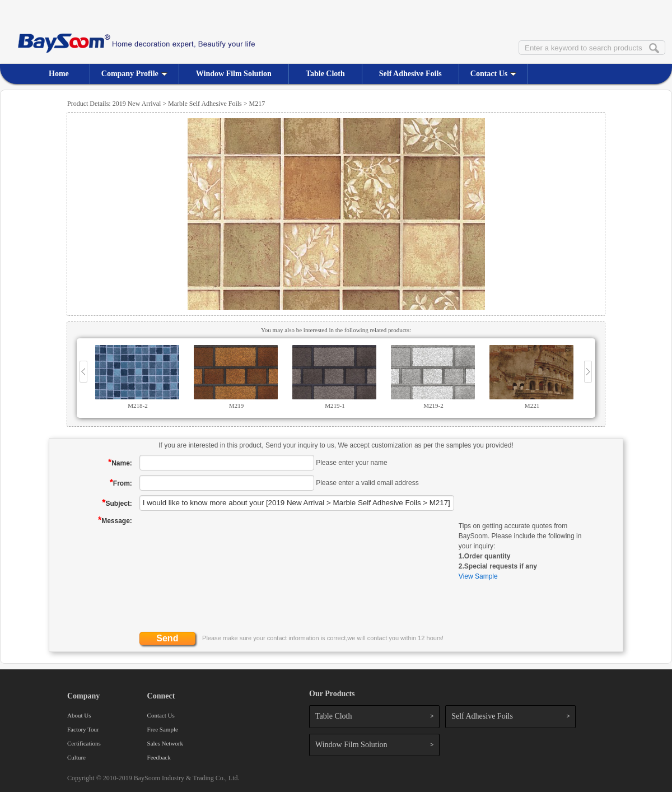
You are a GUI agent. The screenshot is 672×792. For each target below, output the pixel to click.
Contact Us (494, 74)
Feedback (159, 757)
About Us (79, 715)
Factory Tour (83, 729)
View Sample (478, 576)
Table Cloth (325, 74)
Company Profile (134, 74)
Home (59, 74)
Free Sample (163, 729)
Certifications (84, 743)
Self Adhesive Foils (410, 74)
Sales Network (165, 743)
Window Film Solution (234, 74)
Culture (76, 757)
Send (167, 638)
